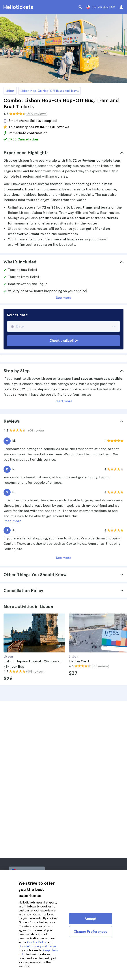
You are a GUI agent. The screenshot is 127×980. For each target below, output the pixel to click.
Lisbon (10, 91)
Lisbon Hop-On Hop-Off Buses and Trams (49, 91)
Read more (63, 401)
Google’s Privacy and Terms (37, 946)
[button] (63, 153)
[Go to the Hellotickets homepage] (19, 7)
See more (64, 298)
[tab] (63, 153)
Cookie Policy (37, 942)
